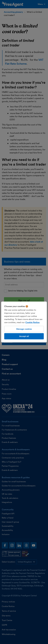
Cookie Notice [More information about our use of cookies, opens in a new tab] (32, 322)
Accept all (24, 336)
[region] (24, 322)
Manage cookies (24, 329)
